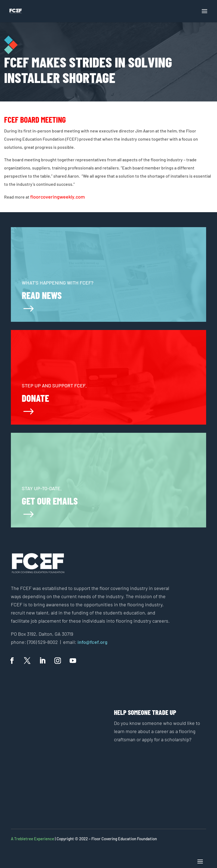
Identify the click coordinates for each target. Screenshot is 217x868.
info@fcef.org (92, 642)
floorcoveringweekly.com (58, 197)
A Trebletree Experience (32, 839)
